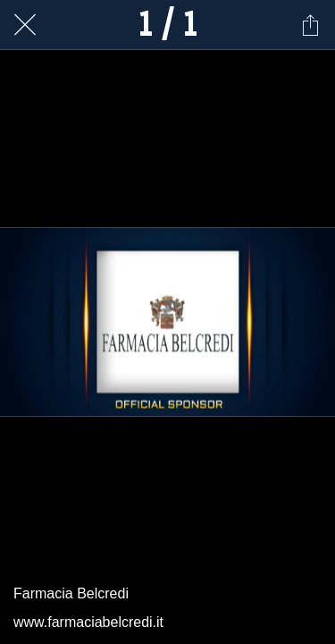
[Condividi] (310, 25)
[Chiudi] (25, 25)
